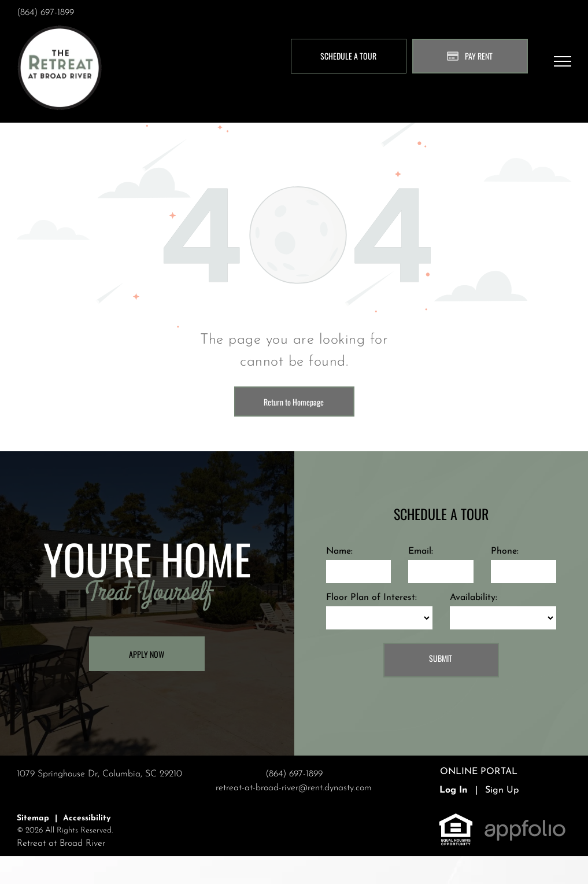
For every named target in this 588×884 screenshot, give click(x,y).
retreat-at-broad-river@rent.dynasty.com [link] (294, 788)
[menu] (563, 61)
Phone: (505, 551)
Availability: (474, 598)
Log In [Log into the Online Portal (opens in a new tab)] (454, 790)
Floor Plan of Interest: (371, 598)
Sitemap (33, 818)
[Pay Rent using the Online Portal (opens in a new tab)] (470, 56)
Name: (339, 551)
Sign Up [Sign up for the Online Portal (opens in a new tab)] (502, 790)
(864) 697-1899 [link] (45, 13)
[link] (456, 819)
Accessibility (87, 818)
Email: (421, 551)
